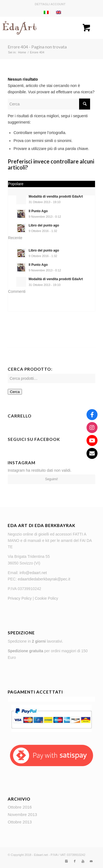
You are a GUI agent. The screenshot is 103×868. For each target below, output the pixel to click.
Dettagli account (50, 4)
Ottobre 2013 (20, 822)
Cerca (15, 392)
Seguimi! (51, 479)
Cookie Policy (47, 598)
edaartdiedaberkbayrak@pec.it (44, 579)
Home (22, 52)
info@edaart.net (33, 573)
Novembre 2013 (22, 814)
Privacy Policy (20, 598)
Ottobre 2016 (20, 807)
